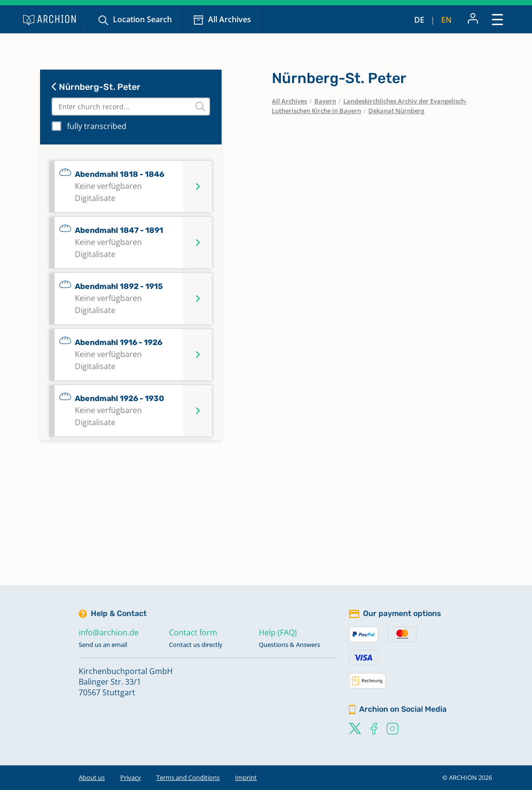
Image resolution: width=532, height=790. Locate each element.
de (419, 20)
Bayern (325, 101)
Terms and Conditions (188, 777)
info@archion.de (109, 632)
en (447, 20)
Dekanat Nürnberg (396, 111)
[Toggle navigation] (497, 19)
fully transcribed (97, 126)
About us (92, 777)
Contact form (193, 632)
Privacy (131, 777)
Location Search (142, 19)
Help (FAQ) (278, 632)
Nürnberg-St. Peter (96, 87)
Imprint (246, 777)
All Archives (230, 19)
